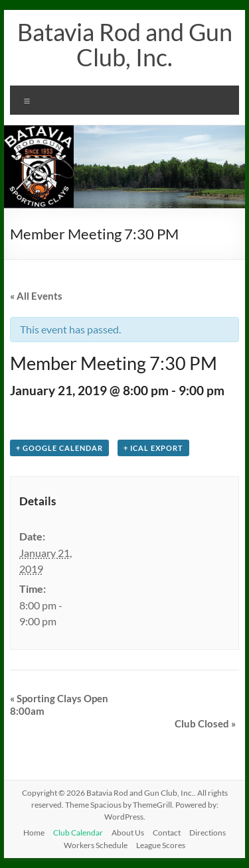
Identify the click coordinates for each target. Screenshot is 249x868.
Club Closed (205, 723)
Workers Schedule (96, 845)
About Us (128, 833)
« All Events (36, 296)
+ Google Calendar (59, 448)
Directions (207, 833)
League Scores (161, 845)
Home (34, 833)
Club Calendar (78, 833)
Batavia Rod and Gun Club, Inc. (125, 44)
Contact (167, 833)
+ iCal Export (153, 448)
